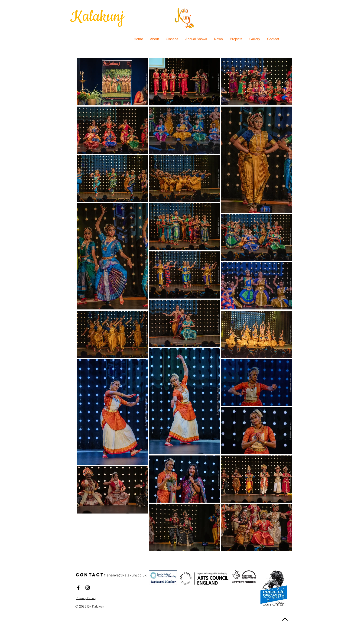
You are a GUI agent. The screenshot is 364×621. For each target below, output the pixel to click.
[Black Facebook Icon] (78, 588)
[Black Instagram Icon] (88, 588)
